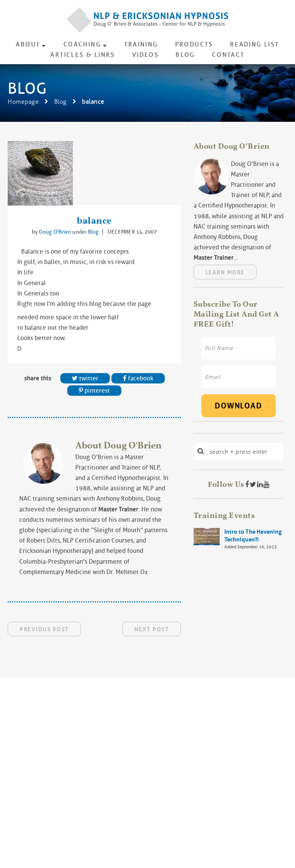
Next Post (152, 629)
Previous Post (44, 629)
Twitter (85, 378)
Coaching (82, 44)
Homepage (23, 102)
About (28, 44)
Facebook (138, 378)
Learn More (225, 272)
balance (94, 220)
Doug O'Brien (56, 232)
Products (194, 44)
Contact (228, 55)
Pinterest (94, 391)
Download (238, 406)
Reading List (255, 44)
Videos (145, 55)
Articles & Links (83, 55)
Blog (185, 55)
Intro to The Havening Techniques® (253, 536)
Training (141, 44)
